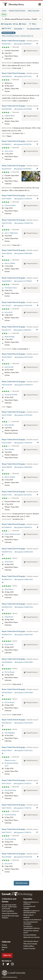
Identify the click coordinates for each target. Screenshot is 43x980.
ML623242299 (7, 385)
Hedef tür (27, 917)
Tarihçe (4, 945)
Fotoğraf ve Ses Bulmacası (32, 920)
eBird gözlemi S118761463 (23, 415)
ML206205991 (7, 109)
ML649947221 (7, 580)
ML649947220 (7, 607)
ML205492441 (7, 77)
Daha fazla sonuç (22, 883)
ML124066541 (7, 527)
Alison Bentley (9, 425)
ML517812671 (7, 306)
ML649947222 (7, 552)
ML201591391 (7, 169)
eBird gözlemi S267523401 (24, 357)
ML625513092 (7, 223)
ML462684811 (7, 281)
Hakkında (6, 942)
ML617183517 (7, 784)
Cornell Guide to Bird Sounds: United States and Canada (9, 907)
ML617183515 (7, 833)
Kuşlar (4, 11)
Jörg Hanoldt (9, 367)
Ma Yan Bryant (10, 672)
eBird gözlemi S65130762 (23, 495)
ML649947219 (7, 635)
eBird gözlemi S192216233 (24, 751)
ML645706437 (7, 357)
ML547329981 (7, 415)
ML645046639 (7, 693)
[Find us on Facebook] (3, 964)
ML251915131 (7, 330)
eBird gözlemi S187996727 (24, 385)
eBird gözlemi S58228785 (23, 144)
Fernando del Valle (11, 395)
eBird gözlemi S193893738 (24, 223)
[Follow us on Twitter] (8, 964)
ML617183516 (7, 808)
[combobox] (21, 19)
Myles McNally (10, 337)
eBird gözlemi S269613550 (24, 552)
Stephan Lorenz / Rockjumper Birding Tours (11, 763)
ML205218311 (7, 44)
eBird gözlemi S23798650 (23, 281)
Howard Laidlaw (10, 205)
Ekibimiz (5, 947)
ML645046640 (7, 662)
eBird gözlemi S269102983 (24, 662)
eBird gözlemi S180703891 (23, 254)
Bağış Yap (7, 955)
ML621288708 (7, 467)
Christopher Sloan (11, 288)
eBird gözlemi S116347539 (23, 306)
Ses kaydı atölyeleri (30, 935)
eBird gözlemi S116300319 (23, 199)
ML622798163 (7, 751)
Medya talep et (28, 915)
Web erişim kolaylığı (30, 944)
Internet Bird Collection (10, 913)
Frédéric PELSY (10, 116)
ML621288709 (7, 254)
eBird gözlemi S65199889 (23, 109)
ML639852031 (7, 723)
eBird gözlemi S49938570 (23, 527)
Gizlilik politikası (29, 946)
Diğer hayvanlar (34, 11)
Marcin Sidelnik (10, 263)
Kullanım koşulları (29, 949)
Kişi (3, 950)
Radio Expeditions (8, 911)
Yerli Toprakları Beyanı (31, 941)
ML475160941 (7, 199)
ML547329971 (7, 443)
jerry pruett (8, 312)
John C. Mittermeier (11, 233)
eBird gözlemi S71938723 (23, 784)
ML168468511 (7, 144)
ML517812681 (7, 857)
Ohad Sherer (9, 562)
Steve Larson (9, 151)
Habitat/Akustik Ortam (17, 11)
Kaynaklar (28, 899)
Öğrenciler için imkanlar (32, 937)
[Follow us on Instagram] (12, 964)
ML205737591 (7, 495)
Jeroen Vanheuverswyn (13, 534)
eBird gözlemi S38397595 (23, 330)
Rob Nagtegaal (10, 733)
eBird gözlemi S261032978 (24, 723)
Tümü (4, 15)
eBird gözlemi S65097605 (23, 44)
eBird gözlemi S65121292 (23, 77)
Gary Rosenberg (10, 790)
